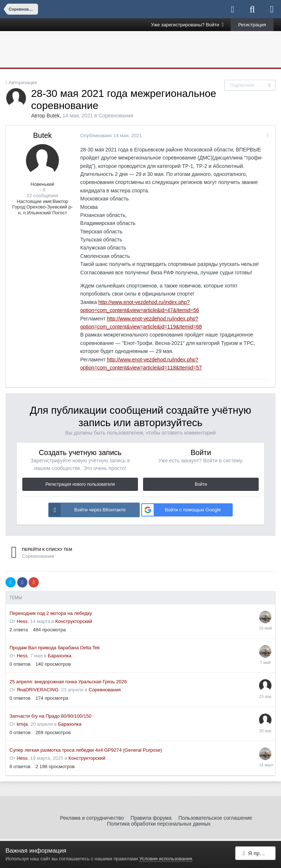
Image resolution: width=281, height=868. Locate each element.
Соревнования (116, 116)
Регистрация (252, 25)
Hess (22, 621)
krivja (22, 724)
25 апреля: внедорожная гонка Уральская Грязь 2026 (68, 682)
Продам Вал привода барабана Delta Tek (55, 648)
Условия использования (166, 859)
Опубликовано (110, 136)
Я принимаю (259, 854)
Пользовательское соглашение (215, 818)
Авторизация (23, 82)
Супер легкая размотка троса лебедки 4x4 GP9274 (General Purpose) (86, 750)
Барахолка (60, 656)
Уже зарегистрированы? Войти (188, 25)
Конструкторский (74, 621)
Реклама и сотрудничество (92, 818)
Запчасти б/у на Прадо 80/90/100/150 (50, 716)
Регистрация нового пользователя (80, 484)
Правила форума (151, 818)
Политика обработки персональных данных (159, 824)
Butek (53, 116)
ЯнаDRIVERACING (38, 690)
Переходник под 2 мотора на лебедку (51, 613)
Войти (201, 484)
